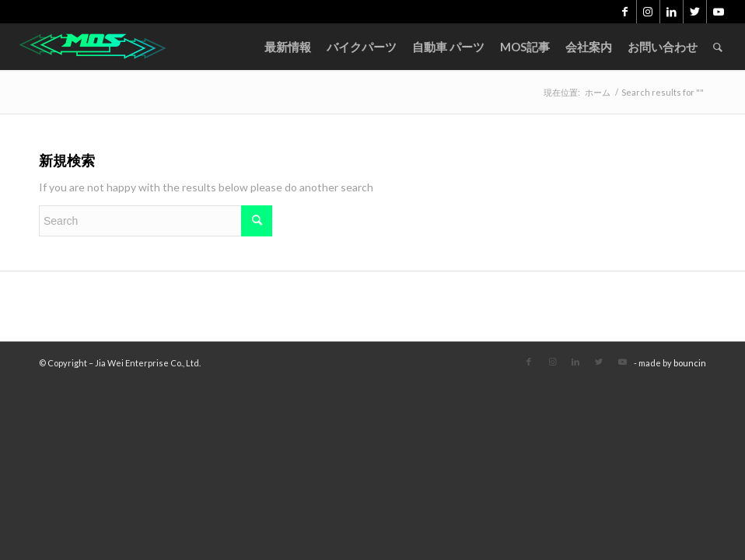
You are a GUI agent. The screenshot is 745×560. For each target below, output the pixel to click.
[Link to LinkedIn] (672, 12)
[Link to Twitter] (695, 12)
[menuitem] (288, 47)
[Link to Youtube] (719, 12)
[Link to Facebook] (625, 12)
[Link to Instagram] (648, 12)
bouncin (690, 363)
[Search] (718, 47)
